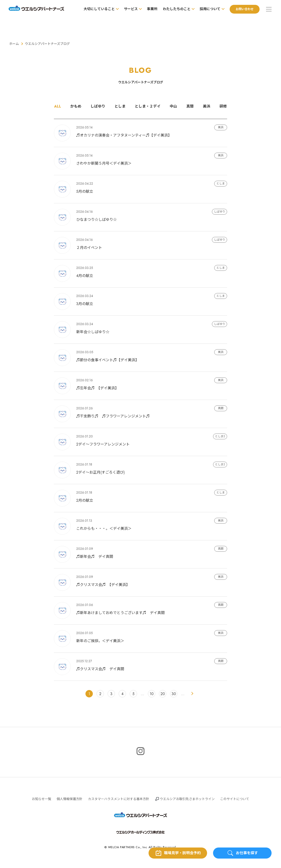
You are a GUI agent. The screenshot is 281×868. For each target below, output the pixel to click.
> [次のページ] (192, 694)
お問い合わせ (244, 9)
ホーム (14, 44)
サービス (130, 9)
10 (152, 694)
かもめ (76, 106)
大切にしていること (98, 9)
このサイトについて (235, 799)
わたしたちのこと (176, 9)
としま (120, 106)
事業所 (151, 9)
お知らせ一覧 (41, 799)
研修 (223, 106)
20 (163, 694)
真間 (190, 106)
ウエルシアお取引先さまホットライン (187, 799)
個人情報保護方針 (70, 799)
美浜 (207, 106)
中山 (173, 106)
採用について (209, 9)
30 (174, 694)
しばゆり (98, 106)
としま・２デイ (148, 106)
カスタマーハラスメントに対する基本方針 (119, 799)
